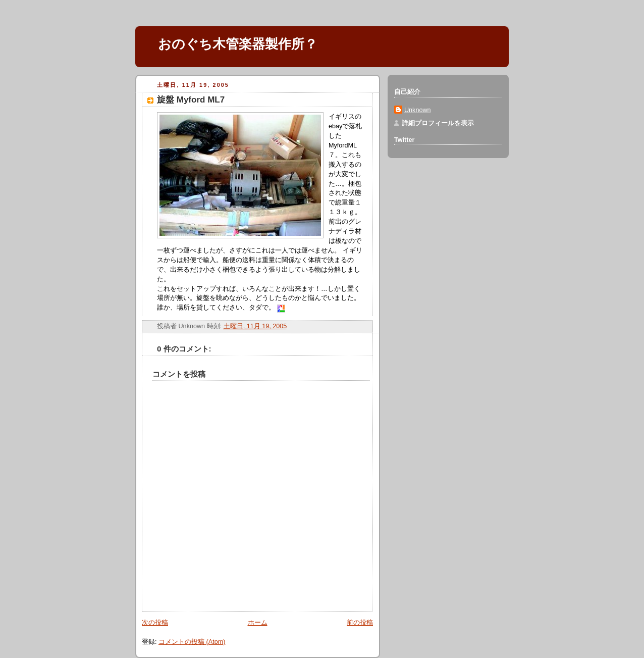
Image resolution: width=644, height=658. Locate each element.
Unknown (418, 110)
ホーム (258, 623)
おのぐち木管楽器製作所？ (238, 44)
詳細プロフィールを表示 (438, 123)
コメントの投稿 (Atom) (192, 642)
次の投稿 (155, 623)
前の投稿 (360, 623)
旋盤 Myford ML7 (191, 100)
